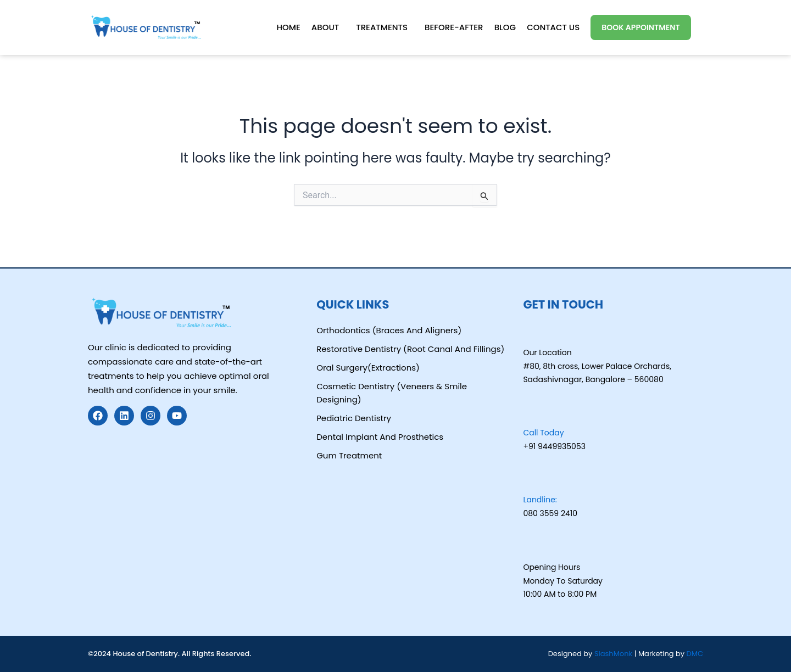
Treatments (381, 27)
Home (288, 27)
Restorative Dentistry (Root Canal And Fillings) (410, 349)
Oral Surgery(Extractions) (368, 368)
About (325, 27)
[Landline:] (531, 480)
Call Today (543, 433)
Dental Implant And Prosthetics (380, 437)
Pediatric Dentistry (354, 418)
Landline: (540, 500)
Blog (505, 27)
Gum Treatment (349, 455)
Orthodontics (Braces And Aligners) (389, 330)
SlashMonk (614, 654)
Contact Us (553, 27)
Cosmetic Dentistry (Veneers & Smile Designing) (392, 393)
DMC (695, 654)
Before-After (453, 27)
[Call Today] (531, 413)
